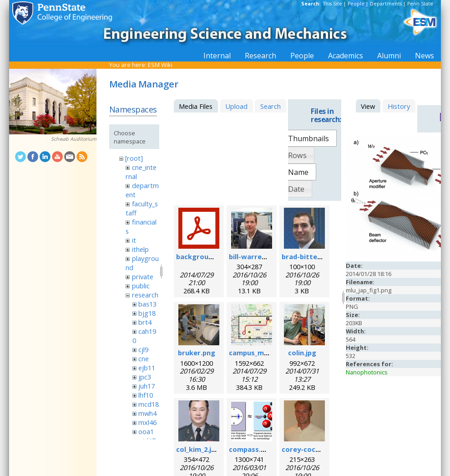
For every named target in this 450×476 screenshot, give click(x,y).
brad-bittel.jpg (306, 256)
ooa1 (146, 431)
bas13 (147, 304)
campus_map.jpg (257, 353)
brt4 (145, 322)
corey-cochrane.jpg (314, 449)
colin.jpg (302, 353)
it (134, 240)
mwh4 (147, 413)
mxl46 (147, 422)
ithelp (140, 249)
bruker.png (197, 353)
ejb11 (147, 368)
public (141, 286)
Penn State (420, 4)
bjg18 (147, 313)
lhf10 (146, 395)
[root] (134, 158)
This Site (333, 4)
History (399, 106)
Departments (386, 4)
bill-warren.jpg (253, 256)
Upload (236, 106)
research (145, 295)
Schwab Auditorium (74, 139)
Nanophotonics (367, 372)
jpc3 (145, 377)
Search (271, 106)
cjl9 (143, 349)
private (143, 276)
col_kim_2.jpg (198, 449)
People (356, 4)
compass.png (251, 449)
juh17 (147, 386)
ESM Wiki (160, 65)
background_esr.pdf (210, 256)
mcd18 (149, 404)
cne (144, 358)
